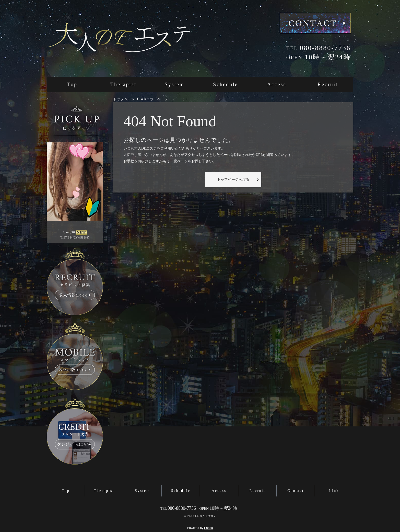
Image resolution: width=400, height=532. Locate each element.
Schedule (225, 84)
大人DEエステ (208, 516)
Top (72, 84)
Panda (209, 528)
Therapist (123, 84)
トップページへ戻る (233, 180)
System (175, 84)
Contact (296, 491)
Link (334, 491)
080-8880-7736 (319, 48)
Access (277, 84)
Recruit (328, 84)
